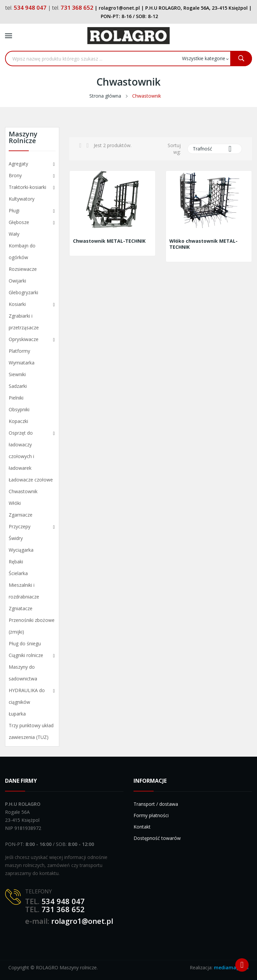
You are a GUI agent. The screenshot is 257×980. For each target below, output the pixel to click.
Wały (14, 234)
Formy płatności (151, 815)
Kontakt (142, 827)
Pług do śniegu (25, 643)
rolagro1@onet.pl (82, 921)
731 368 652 (63, 909)
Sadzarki (18, 386)
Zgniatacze (21, 608)
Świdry (16, 538)
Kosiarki (17, 304)
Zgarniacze (21, 515)
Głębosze (19, 222)
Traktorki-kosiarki (27, 187)
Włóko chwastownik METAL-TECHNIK (203, 244)
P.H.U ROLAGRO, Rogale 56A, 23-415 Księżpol (196, 8)
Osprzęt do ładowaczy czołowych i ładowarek (21, 450)
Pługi (14, 210)
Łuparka (17, 714)
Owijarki (17, 281)
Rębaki (16, 562)
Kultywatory (22, 199)
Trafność (215, 149)
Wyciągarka (21, 550)
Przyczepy (20, 526)
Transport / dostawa (156, 804)
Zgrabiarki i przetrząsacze (24, 322)
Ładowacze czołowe (31, 480)
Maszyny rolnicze (23, 138)
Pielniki (16, 398)
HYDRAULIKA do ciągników (27, 696)
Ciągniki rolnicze (26, 655)
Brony (15, 175)
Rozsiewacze (23, 269)
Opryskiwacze (24, 339)
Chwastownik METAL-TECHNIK (109, 241)
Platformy (19, 351)
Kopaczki (18, 421)
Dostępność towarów (157, 838)
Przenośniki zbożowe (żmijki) (32, 626)
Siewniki (17, 374)
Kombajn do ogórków (22, 251)
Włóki (15, 503)
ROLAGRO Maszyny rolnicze (66, 967)
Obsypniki (19, 409)
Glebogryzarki (23, 292)
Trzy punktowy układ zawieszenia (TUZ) (31, 731)
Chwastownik (23, 491)
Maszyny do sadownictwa (23, 673)
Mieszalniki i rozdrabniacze (24, 591)
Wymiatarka (22, 363)
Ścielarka (18, 573)
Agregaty (18, 164)
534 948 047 (63, 901)
